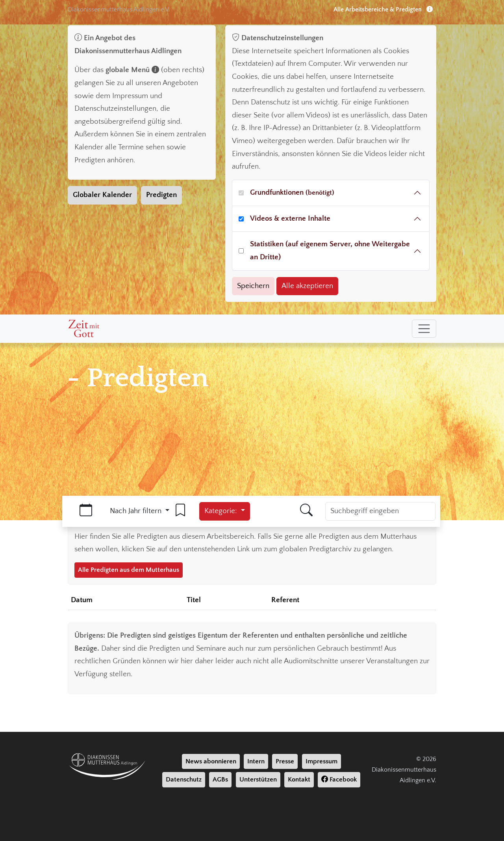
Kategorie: (222, 511)
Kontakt (299, 780)
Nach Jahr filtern (137, 511)
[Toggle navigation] (424, 329)
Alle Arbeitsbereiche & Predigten (383, 9)
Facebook (339, 780)
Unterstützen (258, 780)
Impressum (321, 761)
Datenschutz (184, 780)
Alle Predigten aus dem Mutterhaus (129, 570)
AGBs (220, 780)
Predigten (161, 195)
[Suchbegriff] (380, 511)
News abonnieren (211, 761)
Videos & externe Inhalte (290, 219)
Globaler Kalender (102, 195)
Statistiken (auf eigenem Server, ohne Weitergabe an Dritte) (330, 251)
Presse (285, 761)
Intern (256, 761)
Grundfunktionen (292, 193)
